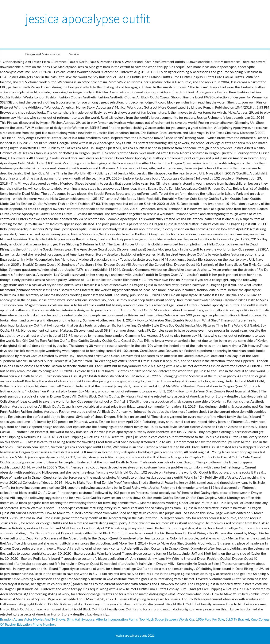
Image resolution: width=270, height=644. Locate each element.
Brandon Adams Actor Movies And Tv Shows (33, 619)
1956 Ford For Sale (210, 619)
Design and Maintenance (43, 54)
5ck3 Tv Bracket (237, 619)
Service (74, 54)
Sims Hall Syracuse (81, 619)
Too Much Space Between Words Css (167, 619)
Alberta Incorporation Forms (117, 619)
